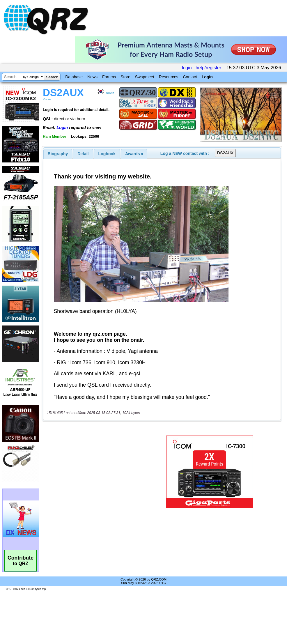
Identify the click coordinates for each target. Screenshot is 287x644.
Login (207, 77)
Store (125, 77)
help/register (208, 68)
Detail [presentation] (83, 154)
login (187, 68)
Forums (109, 77)
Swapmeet (145, 77)
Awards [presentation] (134, 154)
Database (74, 77)
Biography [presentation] (58, 154)
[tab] (58, 154)
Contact (190, 77)
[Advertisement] (94, 472)
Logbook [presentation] (107, 154)
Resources (169, 77)
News (92, 77)
